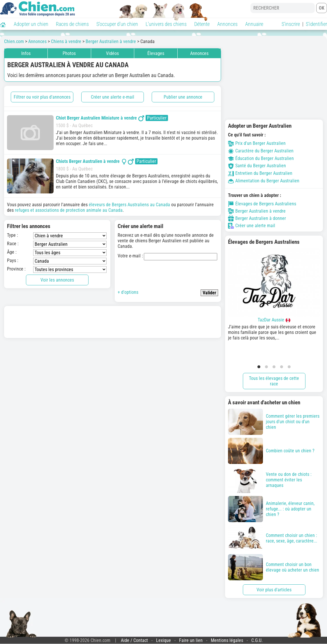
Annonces (227, 24)
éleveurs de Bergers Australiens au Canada (129, 205)
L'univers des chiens (166, 24)
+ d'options (128, 292)
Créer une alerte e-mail (113, 97)
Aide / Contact (134, 640)
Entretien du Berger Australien (260, 173)
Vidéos (112, 53)
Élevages (156, 53)
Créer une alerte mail (252, 226)
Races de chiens (72, 24)
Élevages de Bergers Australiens (262, 204)
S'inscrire (291, 24)
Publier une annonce (183, 97)
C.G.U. (257, 640)
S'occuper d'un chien (117, 24)
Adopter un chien (31, 24)
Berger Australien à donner (257, 218)
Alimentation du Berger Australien (264, 181)
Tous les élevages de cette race (274, 381)
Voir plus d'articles (274, 590)
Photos (69, 53)
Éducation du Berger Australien (261, 158)
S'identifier (316, 24)
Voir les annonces (57, 280)
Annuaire (254, 24)
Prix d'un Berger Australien (257, 143)
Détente (202, 24)
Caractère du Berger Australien (261, 151)
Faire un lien (191, 640)
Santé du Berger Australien (257, 166)
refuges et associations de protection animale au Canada (69, 210)
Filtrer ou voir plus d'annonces (42, 97)
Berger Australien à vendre (257, 211)
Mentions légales (227, 640)
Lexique (163, 640)
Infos (26, 53)
